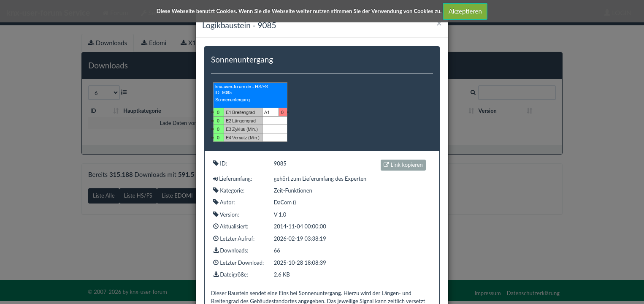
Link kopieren (403, 165)
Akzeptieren (465, 11)
